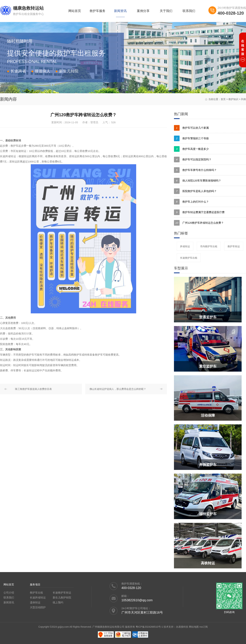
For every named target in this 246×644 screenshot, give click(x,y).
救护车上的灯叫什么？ (191, 202)
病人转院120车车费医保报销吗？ (198, 181)
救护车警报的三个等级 (191, 138)
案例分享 (143, 11)
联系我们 (189, 11)
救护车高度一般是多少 (191, 149)
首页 (223, 99)
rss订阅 (204, 627)
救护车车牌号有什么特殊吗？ (195, 170)
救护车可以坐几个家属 (191, 128)
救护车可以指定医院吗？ (193, 160)
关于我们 (166, 11)
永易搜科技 (182, 627)
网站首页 (75, 11)
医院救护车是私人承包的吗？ (195, 191)
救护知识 (233, 99)
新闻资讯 (120, 11)
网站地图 (194, 627)
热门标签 (181, 233)
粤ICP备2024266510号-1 (149, 627)
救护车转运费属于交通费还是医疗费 (199, 212)
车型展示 (181, 268)
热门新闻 (181, 114)
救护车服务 (98, 11)
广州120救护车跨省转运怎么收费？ (199, 223)
